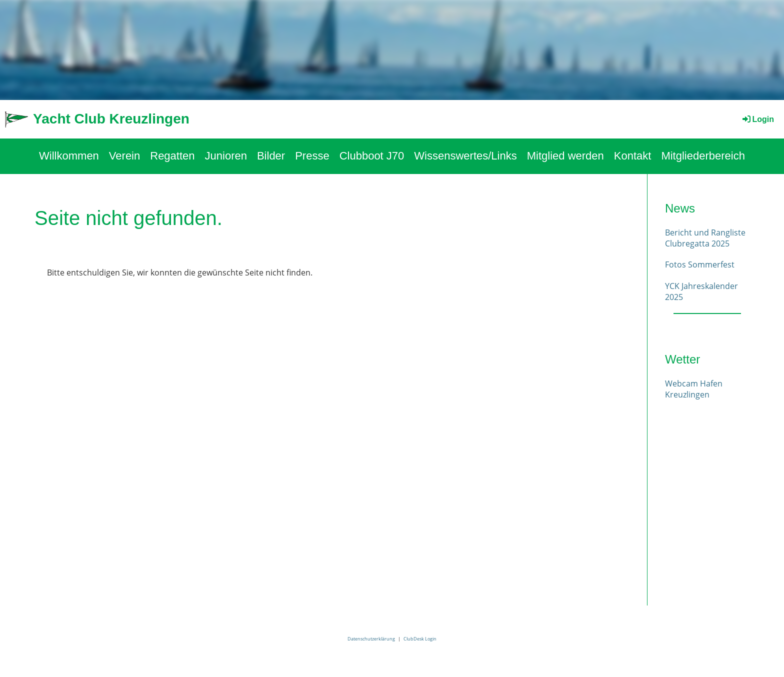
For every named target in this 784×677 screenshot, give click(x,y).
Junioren (226, 156)
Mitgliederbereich (703, 156)
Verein (124, 156)
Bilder (271, 156)
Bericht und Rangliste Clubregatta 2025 (705, 238)
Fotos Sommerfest (700, 264)
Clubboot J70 (372, 156)
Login (757, 119)
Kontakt (633, 156)
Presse (312, 156)
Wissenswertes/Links (465, 156)
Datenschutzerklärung (371, 639)
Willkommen (69, 156)
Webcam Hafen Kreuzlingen (694, 389)
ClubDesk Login (420, 639)
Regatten (172, 156)
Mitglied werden (565, 156)
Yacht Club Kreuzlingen (111, 119)
